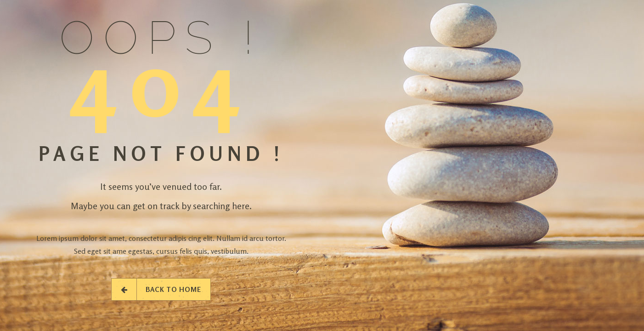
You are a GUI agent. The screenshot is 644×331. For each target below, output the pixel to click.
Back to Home (161, 289)
